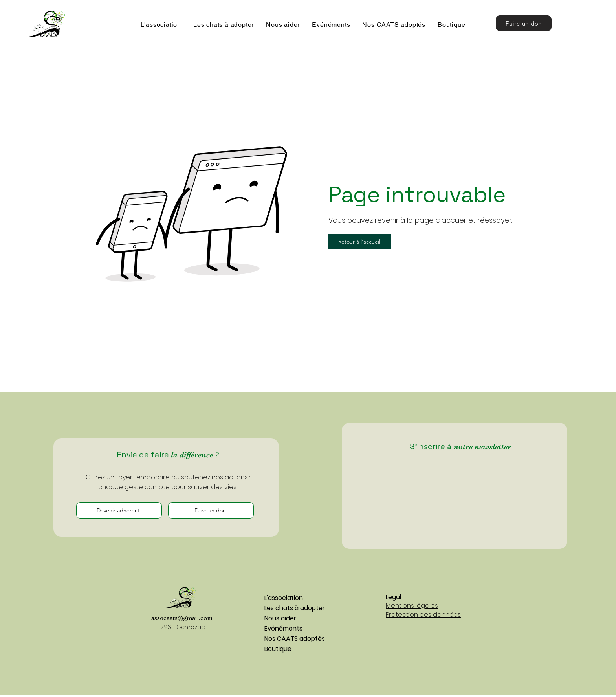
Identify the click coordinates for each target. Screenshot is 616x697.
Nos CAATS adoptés (292, 639)
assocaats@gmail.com (182, 618)
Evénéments (283, 628)
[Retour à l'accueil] (360, 242)
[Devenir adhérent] (119, 510)
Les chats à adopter (292, 608)
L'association (284, 598)
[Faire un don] (524, 23)
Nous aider (280, 618)
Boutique (278, 649)
